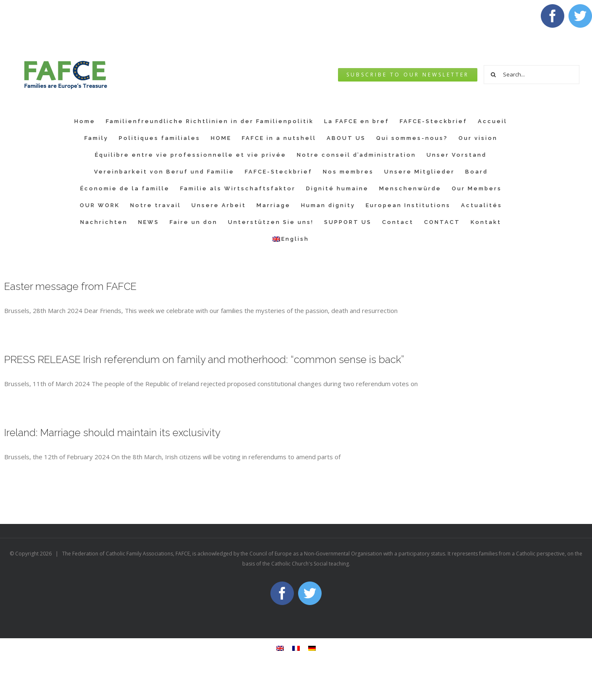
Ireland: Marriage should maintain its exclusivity (112, 433)
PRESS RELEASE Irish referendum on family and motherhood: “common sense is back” (204, 359)
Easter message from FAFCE (70, 286)
